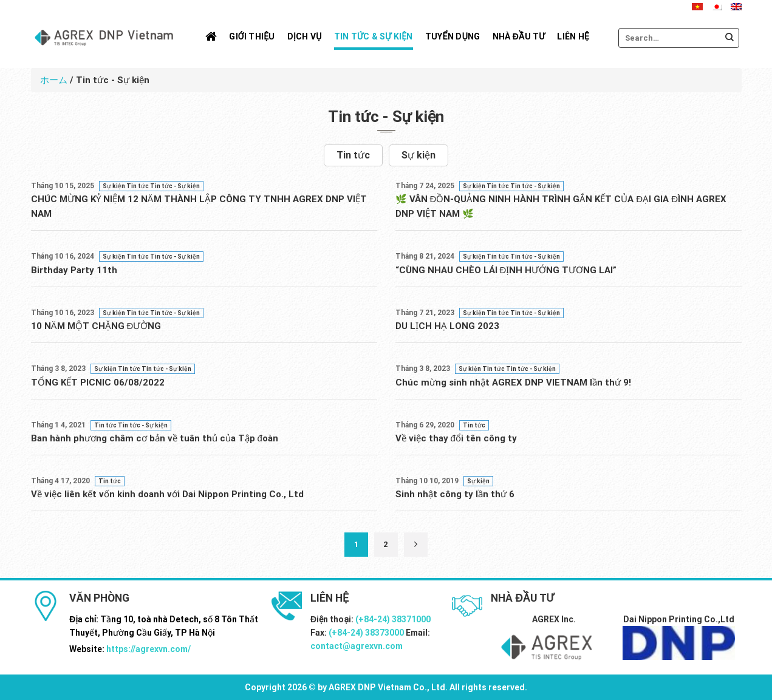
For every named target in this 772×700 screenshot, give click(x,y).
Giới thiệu (252, 36)
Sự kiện (418, 155)
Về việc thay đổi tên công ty (456, 438)
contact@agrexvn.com (357, 646)
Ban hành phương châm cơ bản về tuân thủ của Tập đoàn (155, 438)
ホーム (54, 80)
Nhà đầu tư (519, 36)
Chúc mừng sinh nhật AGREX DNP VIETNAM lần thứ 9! (513, 382)
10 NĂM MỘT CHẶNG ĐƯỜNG (96, 326)
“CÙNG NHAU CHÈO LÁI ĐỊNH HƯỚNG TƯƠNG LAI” (506, 270)
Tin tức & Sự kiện (374, 36)
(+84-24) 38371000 (393, 619)
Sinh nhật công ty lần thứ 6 (455, 494)
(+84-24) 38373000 (366, 633)
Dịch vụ (305, 36)
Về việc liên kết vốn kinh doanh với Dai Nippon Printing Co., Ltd (167, 494)
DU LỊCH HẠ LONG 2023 (447, 326)
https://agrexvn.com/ (149, 649)
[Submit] (729, 38)
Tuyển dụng (453, 36)
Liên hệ (573, 36)
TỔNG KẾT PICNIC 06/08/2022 (98, 382)
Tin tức (353, 155)
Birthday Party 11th (74, 270)
